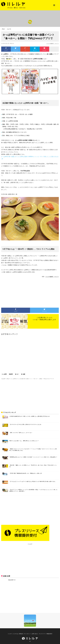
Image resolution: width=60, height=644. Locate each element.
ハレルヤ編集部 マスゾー (52, 43)
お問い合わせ (35, 634)
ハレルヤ (30, 544)
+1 (25, 49)
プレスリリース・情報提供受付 (45, 634)
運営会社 (21, 634)
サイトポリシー (27, 634)
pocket (44, 49)
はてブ (35, 49)
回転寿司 (11, 374)
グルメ (3, 29)
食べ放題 (23, 374)
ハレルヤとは (15, 634)
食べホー (17, 374)
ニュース (9, 29)
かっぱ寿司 (4, 374)
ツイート (16, 49)
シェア (6, 49)
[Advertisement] (14, 292)
